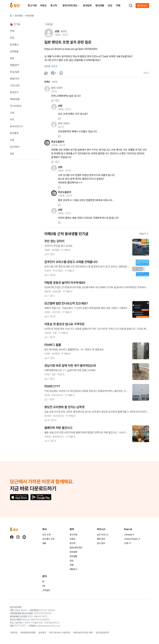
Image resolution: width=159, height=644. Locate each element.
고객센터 (46, 590)
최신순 (55, 82)
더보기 (144, 234)
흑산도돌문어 (58, 142)
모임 (110, 5)
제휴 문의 (101, 539)
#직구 (54, 66)
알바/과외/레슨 (70, 5)
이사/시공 (49, 24)
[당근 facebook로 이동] (12, 537)
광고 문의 (101, 543)
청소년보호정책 (102, 633)
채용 (44, 543)
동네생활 (100, 5)
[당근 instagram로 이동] (18, 537)
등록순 (47, 82)
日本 (128, 543)
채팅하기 (73, 569)
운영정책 (42, 633)
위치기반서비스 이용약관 (59, 633)
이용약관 (14, 633)
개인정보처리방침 (28, 633)
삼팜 (60, 106)
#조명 (47, 66)
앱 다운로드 (142, 6)
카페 (118, 5)
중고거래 (32, 5)
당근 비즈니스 (103, 535)
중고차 (54, 5)
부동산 (43, 5)
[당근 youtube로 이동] (24, 537)
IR (43, 582)
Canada (129, 535)
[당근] (15, 6)
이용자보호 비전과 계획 (83, 633)
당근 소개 (46, 535)
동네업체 (87, 5)
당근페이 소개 (48, 539)
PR (44, 586)
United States (132, 539)
